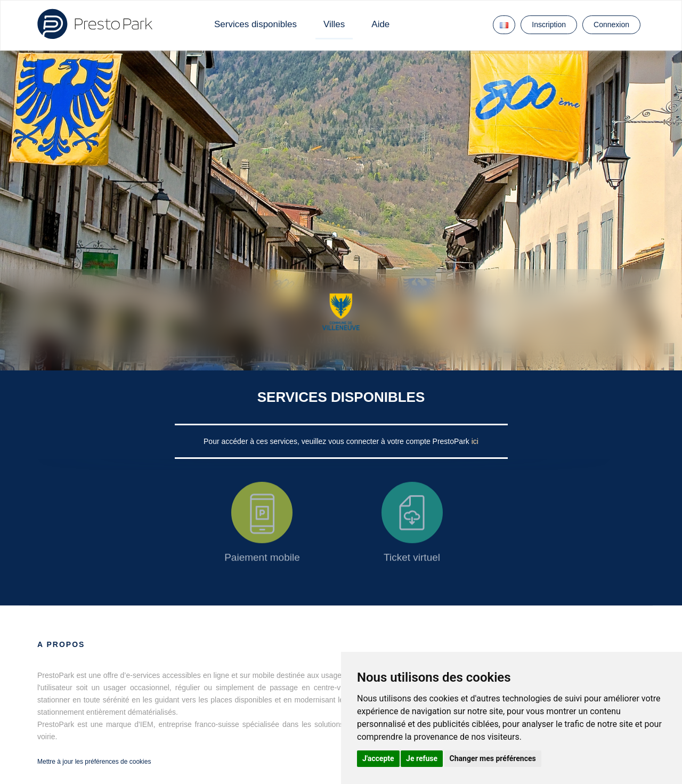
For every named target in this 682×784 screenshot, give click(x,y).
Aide (380, 24)
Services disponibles (255, 24)
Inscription (549, 25)
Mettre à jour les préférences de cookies (94, 762)
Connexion (611, 25)
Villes (334, 24)
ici (475, 441)
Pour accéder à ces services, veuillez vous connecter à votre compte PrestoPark (338, 441)
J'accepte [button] (378, 758)
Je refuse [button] (422, 758)
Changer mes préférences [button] (493, 758)
